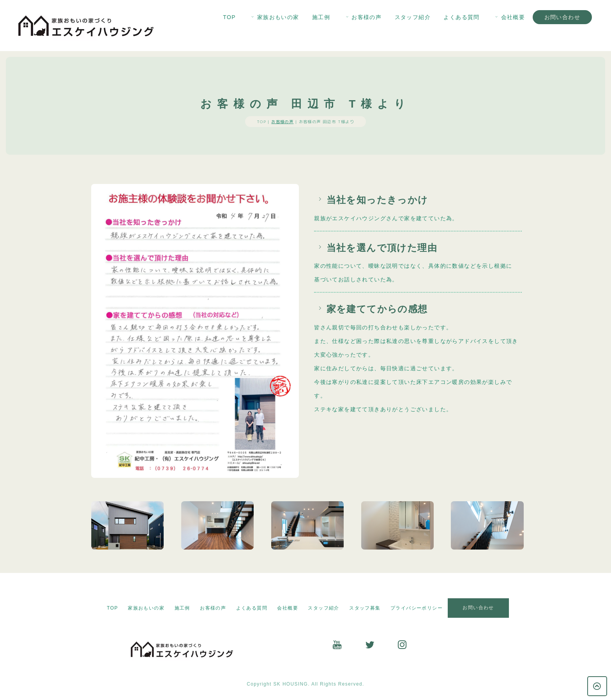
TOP (229, 17)
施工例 (321, 17)
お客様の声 (363, 17)
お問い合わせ (562, 17)
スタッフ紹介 (413, 17)
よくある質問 (461, 17)
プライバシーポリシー (417, 608)
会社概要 (509, 17)
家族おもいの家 (274, 17)
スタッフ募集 (365, 608)
